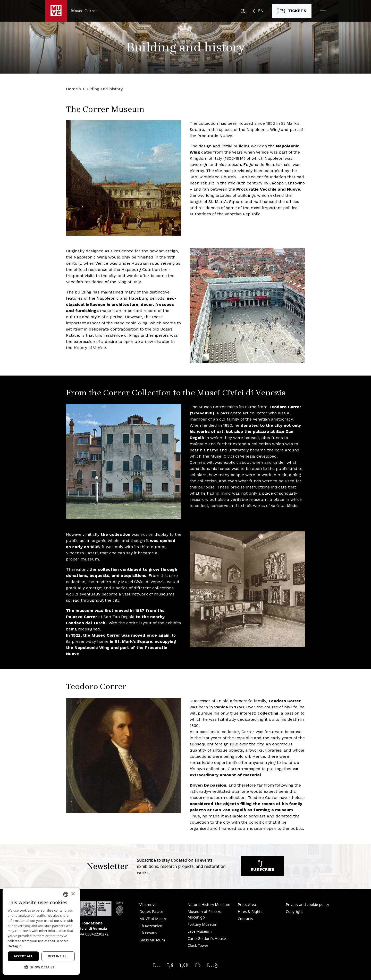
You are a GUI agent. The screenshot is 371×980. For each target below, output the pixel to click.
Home (72, 89)
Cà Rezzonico (151, 926)
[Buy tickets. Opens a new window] (292, 11)
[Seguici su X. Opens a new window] (198, 965)
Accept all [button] (23, 956)
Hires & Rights (250, 911)
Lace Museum (200, 931)
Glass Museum (152, 940)
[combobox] (66, 894)
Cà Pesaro (148, 933)
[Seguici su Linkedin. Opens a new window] (184, 965)
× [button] (73, 894)
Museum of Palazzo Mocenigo (204, 914)
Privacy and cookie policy (307, 905)
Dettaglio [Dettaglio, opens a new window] (15, 946)
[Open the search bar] (244, 11)
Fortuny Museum (203, 924)
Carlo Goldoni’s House (207, 938)
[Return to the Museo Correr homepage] (71, 11)
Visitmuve (148, 905)
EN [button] (261, 11)
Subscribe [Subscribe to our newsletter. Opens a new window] (262, 867)
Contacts (245, 919)
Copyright (294, 911)
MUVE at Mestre (153, 919)
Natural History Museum (209, 905)
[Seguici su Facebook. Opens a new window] (170, 965)
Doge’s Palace (151, 911)
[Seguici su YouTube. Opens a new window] (212, 965)
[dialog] (41, 931)
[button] (323, 11)
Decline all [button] (58, 956)
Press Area (247, 905)
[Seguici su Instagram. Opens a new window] (157, 965)
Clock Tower (198, 945)
